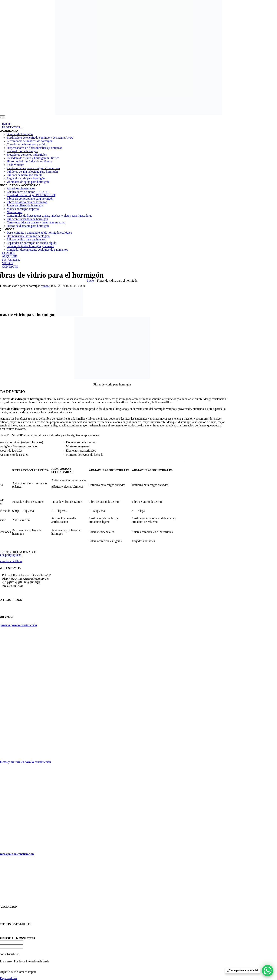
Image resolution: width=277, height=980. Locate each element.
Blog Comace (10, 607)
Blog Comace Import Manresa (21, 610)
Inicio (90, 281)
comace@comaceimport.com (21, 589)
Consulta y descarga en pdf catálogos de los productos (37, 931)
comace (45, 286)
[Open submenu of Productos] (21, 128)
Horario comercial (14, 593)
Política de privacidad (16, 917)
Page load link (9, 978)
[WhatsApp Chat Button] (268, 971)
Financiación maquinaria (18, 914)
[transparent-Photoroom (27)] (138, 114)
